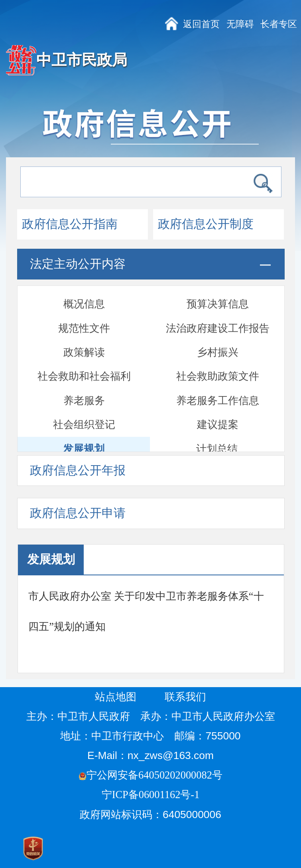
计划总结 (217, 343)
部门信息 (218, 440)
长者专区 (279, 24)
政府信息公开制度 (206, 224)
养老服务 (84, 295)
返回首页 (201, 24)
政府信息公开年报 (78, 470)
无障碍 (240, 24)
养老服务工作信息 (218, 295)
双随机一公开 (84, 391)
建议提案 (218, 319)
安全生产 (218, 416)
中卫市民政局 (82, 60)
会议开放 (218, 367)
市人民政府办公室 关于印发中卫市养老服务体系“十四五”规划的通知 (146, 611)
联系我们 (185, 697)
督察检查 (218, 391)
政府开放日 (84, 367)
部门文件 (84, 440)
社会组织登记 (84, 319)
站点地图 (116, 697)
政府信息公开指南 (70, 224)
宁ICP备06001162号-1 (152, 795)
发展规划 (84, 343)
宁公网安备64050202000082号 (150, 775)
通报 (84, 416)
